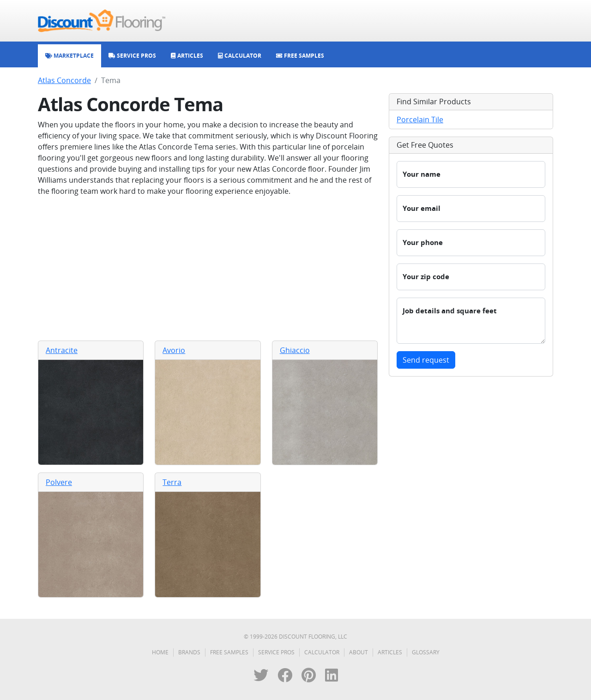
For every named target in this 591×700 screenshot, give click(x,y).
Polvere (59, 482)
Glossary (426, 652)
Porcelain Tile (420, 120)
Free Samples (229, 652)
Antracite (62, 350)
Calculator (322, 652)
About (359, 652)
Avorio (174, 350)
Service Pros (276, 652)
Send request (426, 360)
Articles (390, 652)
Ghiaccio (295, 350)
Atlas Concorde (64, 80)
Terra (172, 482)
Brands (189, 652)
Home (160, 652)
